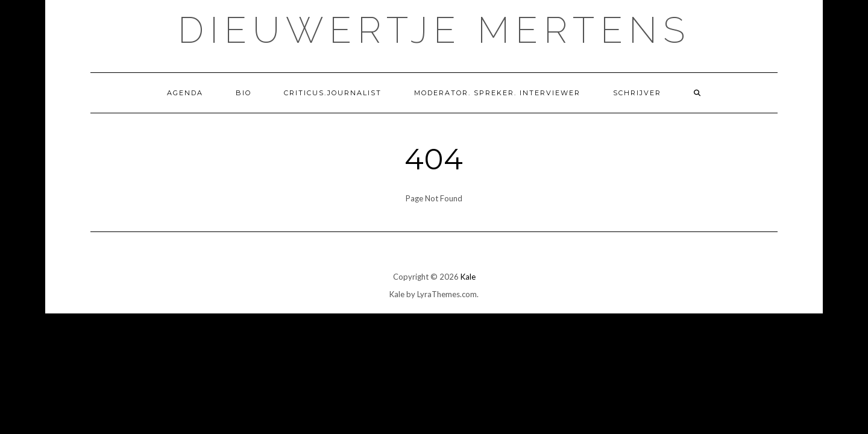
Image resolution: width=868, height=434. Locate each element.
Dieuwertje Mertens (434, 30)
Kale (468, 277)
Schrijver (637, 93)
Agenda (185, 93)
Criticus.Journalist (333, 93)
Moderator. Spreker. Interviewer (497, 93)
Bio (244, 93)
